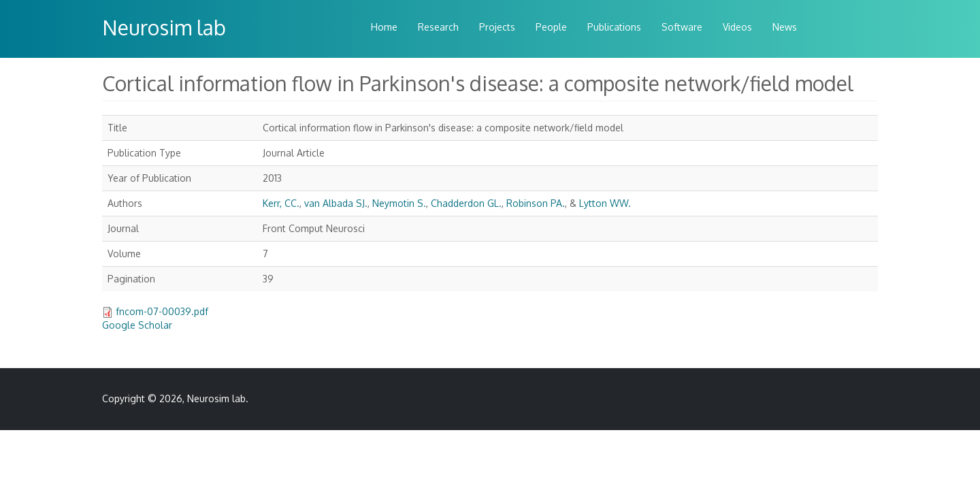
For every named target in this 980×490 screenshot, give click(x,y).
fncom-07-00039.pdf (162, 311)
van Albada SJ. (336, 203)
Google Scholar (137, 325)
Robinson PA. (536, 203)
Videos (737, 27)
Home (384, 27)
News (785, 27)
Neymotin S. (399, 203)
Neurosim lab (164, 27)
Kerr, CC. (281, 203)
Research (438, 27)
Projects (497, 27)
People (551, 27)
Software (682, 27)
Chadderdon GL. (466, 203)
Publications (614, 27)
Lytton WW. (605, 203)
